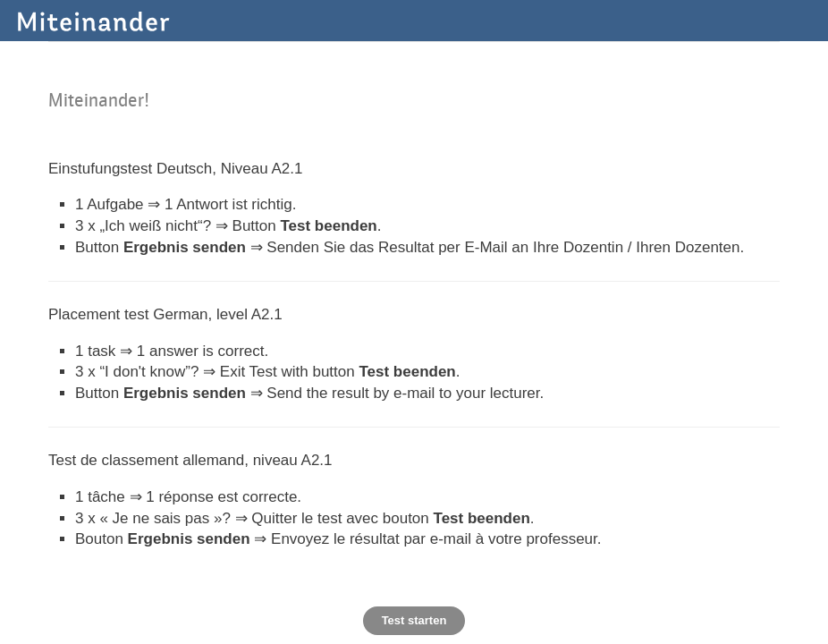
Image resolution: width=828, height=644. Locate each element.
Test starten (414, 620)
